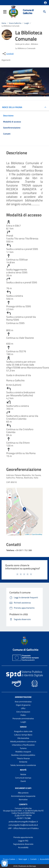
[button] (45, 3)
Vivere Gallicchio (15, 23)
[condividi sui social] (8, 54)
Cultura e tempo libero (23, 735)
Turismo (23, 748)
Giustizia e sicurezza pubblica (23, 755)
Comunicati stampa (23, 778)
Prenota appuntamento (23, 837)
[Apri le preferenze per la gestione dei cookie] (5, 863)
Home (4, 23)
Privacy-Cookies (9, 859)
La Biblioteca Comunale (10, 26)
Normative (23, 799)
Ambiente (23, 762)
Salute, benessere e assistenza (23, 765)
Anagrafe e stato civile (23, 731)
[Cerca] (45, 12)
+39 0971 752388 (23, 818)
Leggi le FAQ (23, 841)
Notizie (23, 774)
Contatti (23, 804)
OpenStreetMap (37, 534)
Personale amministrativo (23, 718)
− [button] (10, 495)
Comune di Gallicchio (28, 12)
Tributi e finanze (23, 758)
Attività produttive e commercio (23, 741)
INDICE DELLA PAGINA (13, 107)
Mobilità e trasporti (23, 752)
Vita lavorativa (23, 738)
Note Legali (23, 859)
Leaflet (27, 534)
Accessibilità (23, 847)
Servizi (23, 727)
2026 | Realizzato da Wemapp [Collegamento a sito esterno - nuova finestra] (24, 866)
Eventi (23, 781)
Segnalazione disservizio (23, 844)
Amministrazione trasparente (23, 796)
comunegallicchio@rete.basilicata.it (23, 825)
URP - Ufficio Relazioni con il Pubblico (23, 828)
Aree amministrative (23, 702)
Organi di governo (23, 705)
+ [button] (10, 491)
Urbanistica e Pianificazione (23, 745)
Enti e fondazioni (23, 712)
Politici (23, 715)
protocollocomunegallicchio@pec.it (23, 822)
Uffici (23, 708)
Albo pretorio (23, 793)
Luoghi (27, 23)
